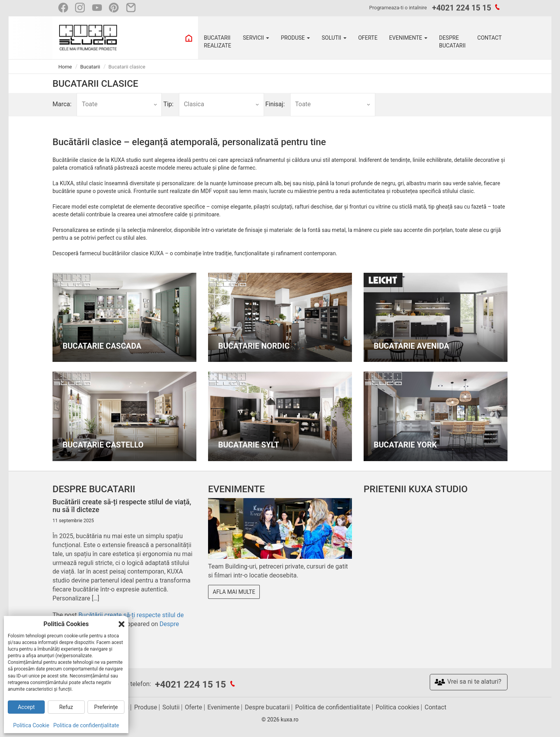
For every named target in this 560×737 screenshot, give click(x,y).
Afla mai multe (234, 592)
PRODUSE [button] (295, 38)
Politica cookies (397, 707)
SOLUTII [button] (334, 38)
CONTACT (489, 38)
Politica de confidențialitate (86, 725)
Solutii (171, 707)
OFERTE (368, 38)
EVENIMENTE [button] (408, 38)
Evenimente (223, 707)
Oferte (193, 707)
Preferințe (106, 707)
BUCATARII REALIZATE (217, 42)
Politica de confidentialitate (333, 707)
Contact (436, 707)
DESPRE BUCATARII (452, 42)
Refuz (66, 707)
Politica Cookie (31, 725)
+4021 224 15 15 (462, 8)
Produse (146, 707)
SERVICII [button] (256, 38)
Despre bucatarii (268, 707)
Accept (26, 707)
